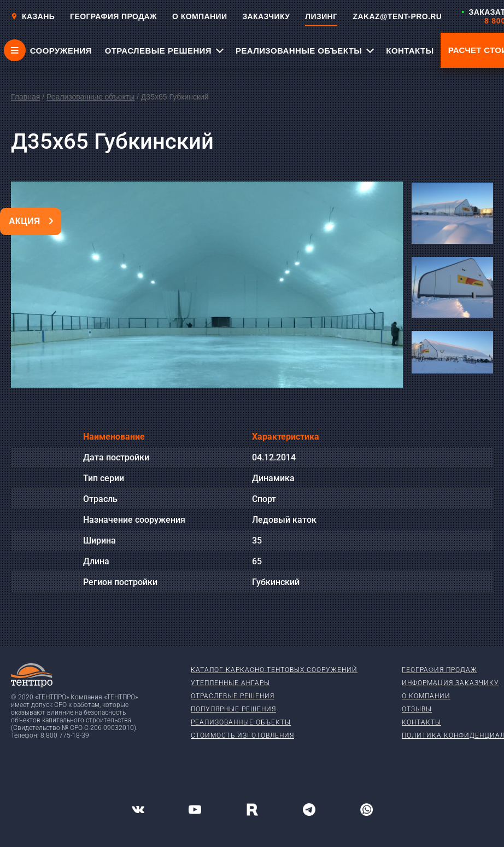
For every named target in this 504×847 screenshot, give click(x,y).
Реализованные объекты (90, 97)
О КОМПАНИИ (200, 16)
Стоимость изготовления (242, 735)
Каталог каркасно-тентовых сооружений (274, 670)
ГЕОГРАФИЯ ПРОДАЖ (113, 16)
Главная (25, 97)
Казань (33, 16)
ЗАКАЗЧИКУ (266, 16)
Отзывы (417, 709)
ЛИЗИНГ (321, 16)
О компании (426, 696)
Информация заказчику (450, 683)
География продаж (439, 670)
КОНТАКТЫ (410, 51)
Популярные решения (233, 709)
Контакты (421, 722)
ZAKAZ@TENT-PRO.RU (397, 16)
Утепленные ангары (230, 683)
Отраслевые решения (233, 696)
